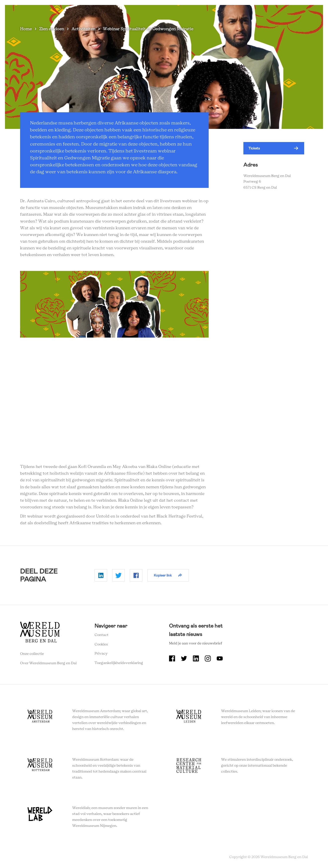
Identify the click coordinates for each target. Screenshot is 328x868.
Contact (101, 635)
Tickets (254, 148)
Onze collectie (32, 654)
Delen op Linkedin (101, 575)
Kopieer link (163, 575)
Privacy (101, 654)
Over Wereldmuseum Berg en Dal (225, 12)
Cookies (101, 644)
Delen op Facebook (136, 575)
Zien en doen (52, 29)
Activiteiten (83, 29)
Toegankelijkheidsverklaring (119, 663)
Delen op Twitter (118, 575)
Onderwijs (271, 12)
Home (26, 29)
